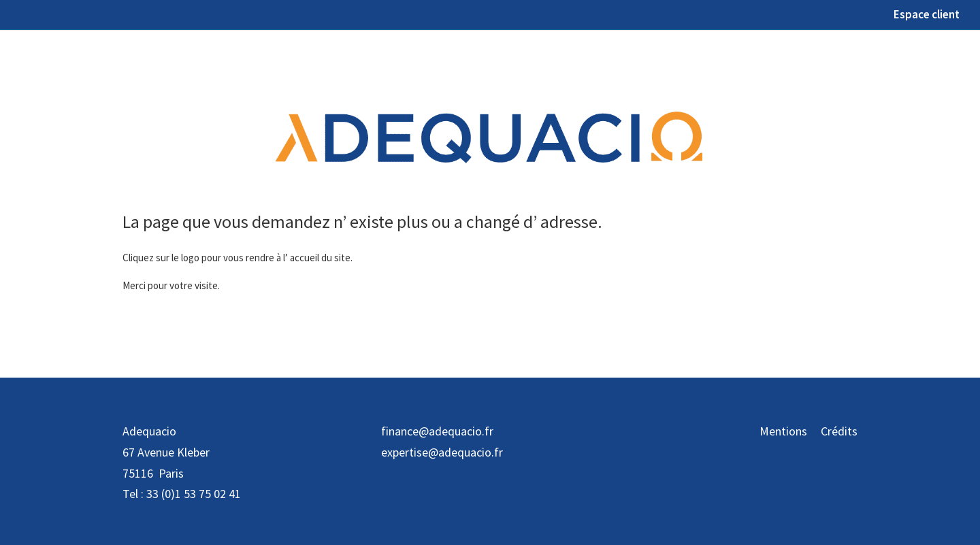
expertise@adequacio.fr (442, 452)
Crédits (839, 431)
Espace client (927, 15)
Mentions (783, 431)
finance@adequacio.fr (437, 431)
